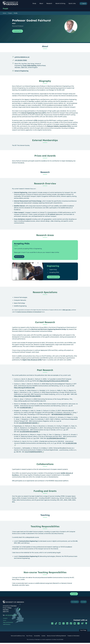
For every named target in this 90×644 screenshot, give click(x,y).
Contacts (5, 620)
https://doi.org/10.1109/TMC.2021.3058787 (27, 397)
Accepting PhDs (18, 31)
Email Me (19, 257)
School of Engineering (21, 71)
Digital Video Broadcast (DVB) (32, 361)
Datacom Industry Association (57, 126)
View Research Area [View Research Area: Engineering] (54, 278)
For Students (72, 603)
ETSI (36, 121)
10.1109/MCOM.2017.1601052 (28, 424)
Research (50, 3)
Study (35, 3)
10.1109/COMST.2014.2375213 (56, 439)
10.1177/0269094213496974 (34, 453)
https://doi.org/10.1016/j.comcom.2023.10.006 (54, 382)
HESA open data (67, 311)
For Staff (83, 603)
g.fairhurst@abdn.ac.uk (22, 57)
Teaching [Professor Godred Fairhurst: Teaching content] (45, 516)
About (42, 3)
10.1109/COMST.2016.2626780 (29, 432)
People (6, 9)
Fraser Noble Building (30, 66)
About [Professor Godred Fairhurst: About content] (45, 46)
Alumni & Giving (61, 3)
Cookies (43, 637)
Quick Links (73, 3)
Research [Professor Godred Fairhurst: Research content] (45, 172)
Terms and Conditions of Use (18, 637)
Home (4, 13)
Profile (16, 13)
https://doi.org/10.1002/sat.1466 (24, 388)
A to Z (5, 621)
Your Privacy (29, 637)
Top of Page (83, 632)
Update (73, 595)
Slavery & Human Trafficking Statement (56, 637)
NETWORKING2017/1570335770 (62, 415)
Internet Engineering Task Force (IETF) (34, 113)
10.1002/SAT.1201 (26, 408)
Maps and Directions (8, 624)
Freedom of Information (73, 637)
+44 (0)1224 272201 (21, 61)
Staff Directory (7, 626)
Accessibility (37, 637)
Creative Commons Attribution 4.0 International (29, 313)
